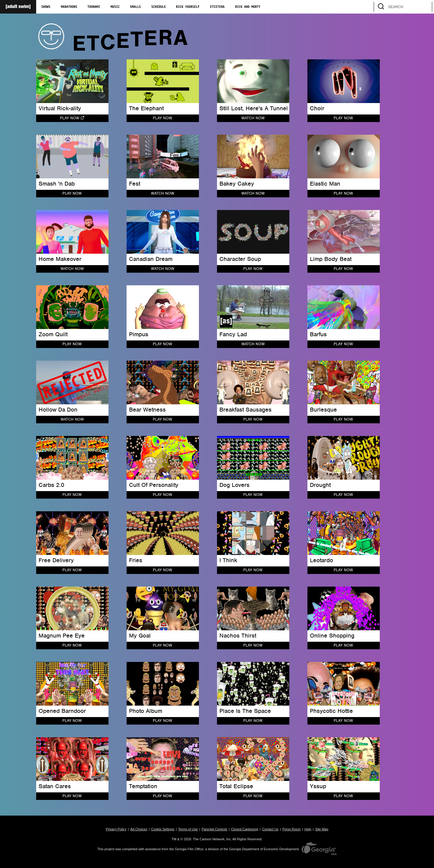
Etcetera (217, 7)
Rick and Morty (248, 7)
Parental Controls (214, 829)
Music (115, 7)
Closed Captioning (245, 829)
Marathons (69, 7)
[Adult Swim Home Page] (18, 7)
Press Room (292, 829)
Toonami (94, 7)
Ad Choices (139, 829)
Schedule (159, 7)
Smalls (135, 7)
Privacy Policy (116, 829)
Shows (46, 7)
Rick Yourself (188, 7)
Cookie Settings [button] (163, 829)
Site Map (322, 829)
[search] (425, 7)
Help (308, 829)
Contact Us (270, 829)
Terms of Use (188, 829)
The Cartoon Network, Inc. (212, 839)
